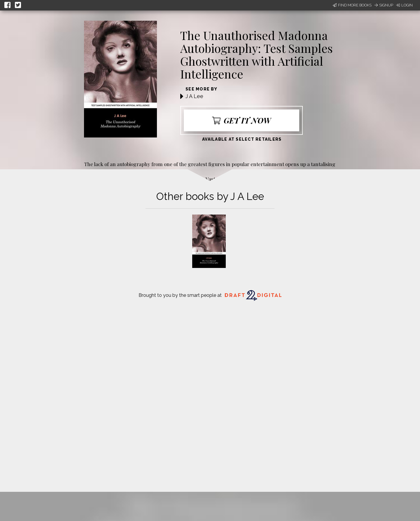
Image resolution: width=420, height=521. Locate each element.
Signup (384, 5)
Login (404, 5)
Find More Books (352, 5)
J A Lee (194, 96)
